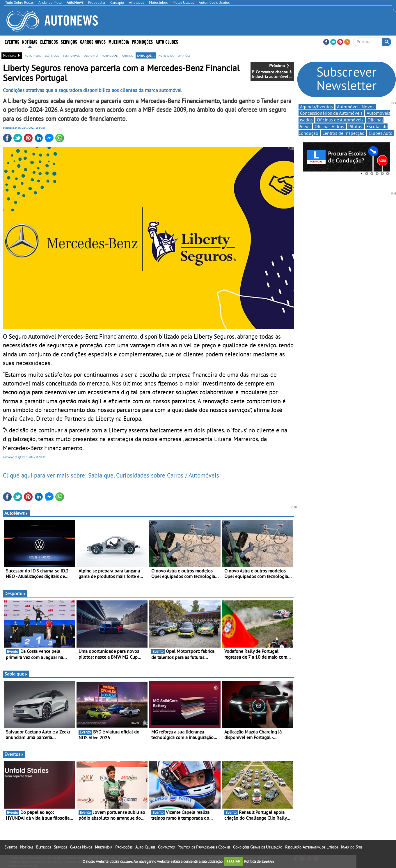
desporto (91, 55)
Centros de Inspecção (343, 133)
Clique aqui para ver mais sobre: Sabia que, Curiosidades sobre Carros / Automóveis (111, 475)
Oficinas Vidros (329, 126)
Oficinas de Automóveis (340, 120)
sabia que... (146, 55)
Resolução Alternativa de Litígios (312, 847)
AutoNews (16, 513)
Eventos (12, 41)
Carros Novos (93, 41)
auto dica (166, 55)
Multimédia (119, 41)
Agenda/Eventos (316, 107)
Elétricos (49, 41)
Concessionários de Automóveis (331, 113)
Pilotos (355, 126)
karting (127, 55)
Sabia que (16, 674)
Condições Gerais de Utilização (258, 847)
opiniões (184, 55)
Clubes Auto (381, 133)
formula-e (110, 55)
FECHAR (234, 861)
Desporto (15, 593)
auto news (33, 55)
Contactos (166, 847)
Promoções (142, 41)
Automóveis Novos (356, 107)
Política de (259, 861)
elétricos (52, 55)
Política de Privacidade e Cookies (204, 847)
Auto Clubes (167, 41)
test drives (71, 55)
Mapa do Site (351, 847)
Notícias (30, 41)
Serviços (69, 41)
